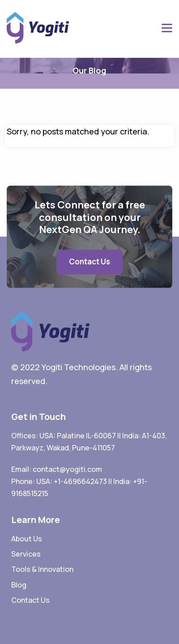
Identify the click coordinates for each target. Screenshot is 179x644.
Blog (19, 585)
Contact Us (89, 261)
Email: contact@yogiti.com (57, 469)
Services (26, 554)
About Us (27, 539)
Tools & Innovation (42, 569)
